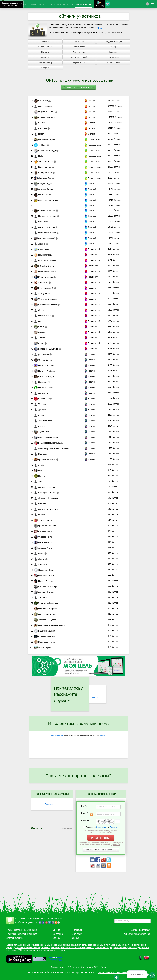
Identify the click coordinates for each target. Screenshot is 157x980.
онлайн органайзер (51, 947)
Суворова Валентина (46, 200)
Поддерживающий (113, 42)
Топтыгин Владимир (45, 299)
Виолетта (40, 454)
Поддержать (77, 930)
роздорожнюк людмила (47, 443)
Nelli (38, 470)
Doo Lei (40, 476)
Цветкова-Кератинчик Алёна (49, 625)
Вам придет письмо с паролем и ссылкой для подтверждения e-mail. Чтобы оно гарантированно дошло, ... (101, 844)
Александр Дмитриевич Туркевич (52, 448)
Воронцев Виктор (44, 167)
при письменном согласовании (113, 972)
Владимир (41, 222)
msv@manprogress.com (26, 922)
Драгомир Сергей (44, 178)
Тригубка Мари (43, 520)
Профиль (45, 68)
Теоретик (113, 52)
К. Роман (40, 123)
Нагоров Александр (45, 216)
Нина (39, 321)
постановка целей (115, 945)
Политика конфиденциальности (22, 934)
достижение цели (96, 945)
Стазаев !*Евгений (45, 211)
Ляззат (39, 559)
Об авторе (58, 934)
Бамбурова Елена (44, 631)
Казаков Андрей (44, 288)
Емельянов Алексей (45, 305)
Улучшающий (79, 62)
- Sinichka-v (41, 249)
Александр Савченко (46, 509)
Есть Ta (40, 426)
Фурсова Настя (43, 537)
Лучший (45, 42)
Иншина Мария (43, 255)
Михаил (40, 332)
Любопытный (79, 52)
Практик (45, 57)
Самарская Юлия (44, 570)
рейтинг (103, 736)
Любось (40, 244)
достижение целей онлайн (27, 947)
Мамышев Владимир (46, 437)
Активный (79, 42)
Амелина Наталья (44, 592)
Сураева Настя (43, 531)
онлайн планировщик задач (127, 947)
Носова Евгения (44, 581)
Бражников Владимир (46, 349)
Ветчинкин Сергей (45, 139)
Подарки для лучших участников (79, 87)
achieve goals (69, 945)
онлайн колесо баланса (55, 950)
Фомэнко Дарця (43, 189)
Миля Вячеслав (43, 277)
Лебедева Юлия (44, 161)
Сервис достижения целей (40, 945)
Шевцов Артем (43, 173)
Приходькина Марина (46, 271)
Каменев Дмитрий (45, 636)
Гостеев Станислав (45, 388)
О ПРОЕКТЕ (23, 4)
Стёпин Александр (45, 150)
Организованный (79, 57)
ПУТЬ (34, 4)
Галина (39, 515)
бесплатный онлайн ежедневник (77, 947)
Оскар (39, 343)
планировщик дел (104, 947)
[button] (152, 975)
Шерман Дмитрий (44, 117)
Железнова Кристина (46, 603)
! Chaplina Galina (44, 266)
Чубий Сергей (43, 647)
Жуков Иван (42, 432)
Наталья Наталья (44, 365)
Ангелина (40, 598)
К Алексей (41, 101)
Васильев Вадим (44, 377)
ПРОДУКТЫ (55, 4)
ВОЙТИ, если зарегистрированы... (101, 850)
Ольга (39, 310)
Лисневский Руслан (45, 620)
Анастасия (41, 283)
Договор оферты (15, 938)
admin (39, 465)
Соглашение (102, 827)
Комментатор (79, 47)
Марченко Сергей (44, 112)
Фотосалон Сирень (45, 260)
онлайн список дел (33, 950)
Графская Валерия (45, 526)
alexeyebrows (42, 294)
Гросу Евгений (43, 106)
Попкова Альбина (44, 371)
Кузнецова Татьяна (45, 493)
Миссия (56, 930)
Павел (39, 134)
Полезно (96, 697)
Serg (38, 482)
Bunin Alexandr (43, 542)
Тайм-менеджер (45, 62)
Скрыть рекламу (67, 828)
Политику (114, 827)
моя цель (82, 945)
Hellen (39, 156)
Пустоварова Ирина (45, 609)
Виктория (40, 504)
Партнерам (76, 934)
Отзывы (56, 938)
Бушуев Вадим (43, 184)
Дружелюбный (113, 62)
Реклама (75, 938)
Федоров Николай (44, 238)
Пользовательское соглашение (22, 930)
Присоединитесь (57, 736)
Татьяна (40, 404)
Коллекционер (45, 47)
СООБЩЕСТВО (83, 4)
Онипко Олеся (43, 360)
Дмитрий (40, 410)
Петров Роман (43, 195)
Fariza (39, 553)
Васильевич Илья (44, 642)
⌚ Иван (40, 145)
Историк (45, 52)
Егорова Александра (46, 587)
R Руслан (41, 128)
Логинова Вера (43, 421)
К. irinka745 (41, 399)
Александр (41, 393)
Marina (39, 415)
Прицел (58, 945)
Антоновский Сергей (46, 227)
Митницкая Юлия (44, 576)
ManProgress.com (36, 919)
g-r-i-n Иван (41, 354)
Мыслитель (113, 57)
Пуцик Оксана (43, 316)
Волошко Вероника (45, 614)
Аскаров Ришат (43, 548)
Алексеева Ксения (45, 487)
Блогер (113, 47)
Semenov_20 (42, 382)
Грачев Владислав (45, 459)
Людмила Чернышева (46, 498)
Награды (99, 28)
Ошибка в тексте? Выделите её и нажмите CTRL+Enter (79, 967)
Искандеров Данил (45, 233)
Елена (39, 327)
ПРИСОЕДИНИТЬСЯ (101, 838)
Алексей (40, 338)
